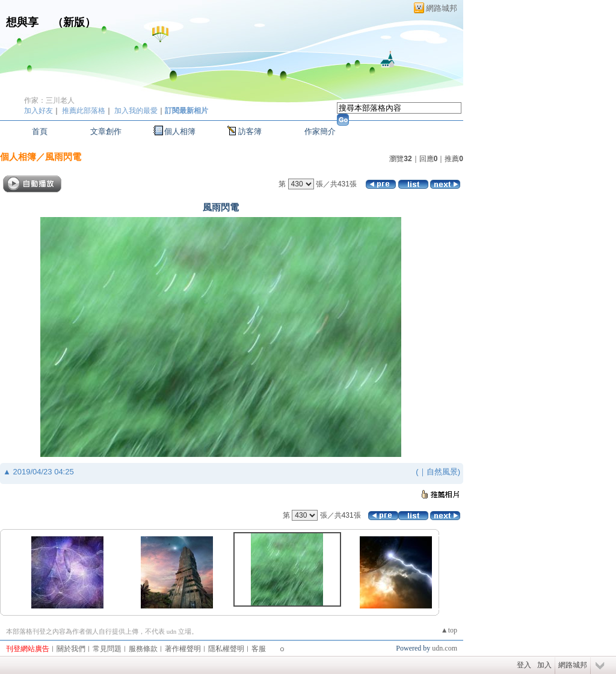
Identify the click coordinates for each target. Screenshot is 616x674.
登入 (524, 665)
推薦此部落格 (84, 111)
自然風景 (442, 472)
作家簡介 (320, 131)
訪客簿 (250, 131)
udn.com (445, 648)
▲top (449, 630)
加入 (544, 665)
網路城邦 (442, 8)
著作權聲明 (183, 649)
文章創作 (106, 131)
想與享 (24, 22)
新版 (74, 22)
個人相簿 (180, 131)
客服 (259, 649)
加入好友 (38, 111)
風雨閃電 (63, 157)
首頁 (40, 131)
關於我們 (71, 649)
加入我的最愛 (136, 111)
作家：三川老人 (49, 100)
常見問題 (107, 649)
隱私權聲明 (226, 649)
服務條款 (143, 649)
